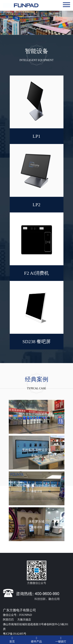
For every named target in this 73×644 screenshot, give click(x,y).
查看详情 (37, 420)
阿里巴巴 (9, 620)
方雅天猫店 (24, 620)
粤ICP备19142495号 (15, 634)
